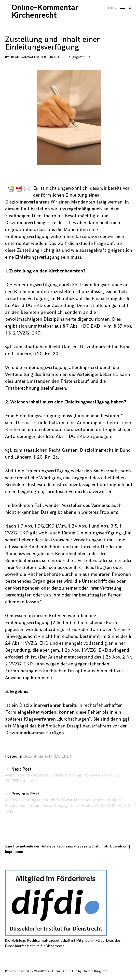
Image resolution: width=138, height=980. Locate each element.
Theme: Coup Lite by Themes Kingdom (79, 971)
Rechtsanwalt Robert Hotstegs (38, 57)
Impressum (14, 852)
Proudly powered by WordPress (27, 971)
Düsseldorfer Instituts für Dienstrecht (34, 946)
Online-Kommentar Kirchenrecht (45, 11)
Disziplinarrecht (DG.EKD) (47, 756)
